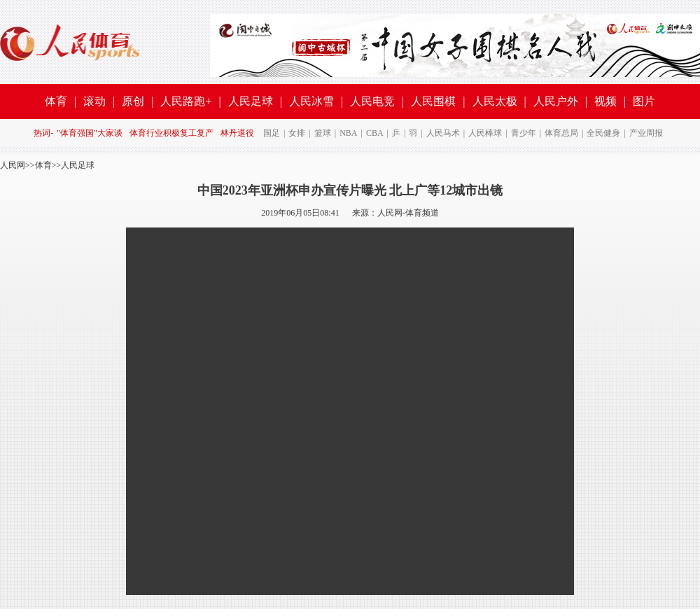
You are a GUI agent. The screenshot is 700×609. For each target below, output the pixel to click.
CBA (375, 133)
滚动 (94, 101)
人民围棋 (433, 101)
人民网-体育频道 (408, 213)
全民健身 (603, 133)
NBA (348, 133)
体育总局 (561, 133)
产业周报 (646, 133)
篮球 (323, 133)
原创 (133, 101)
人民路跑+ (186, 101)
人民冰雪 (311, 101)
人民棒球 (485, 133)
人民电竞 (372, 101)
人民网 (13, 165)
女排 (297, 133)
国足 (272, 133)
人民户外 (556, 101)
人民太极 (495, 101)
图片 (644, 101)
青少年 (524, 133)
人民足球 (251, 101)
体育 (56, 101)
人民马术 (443, 133)
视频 (605, 101)
